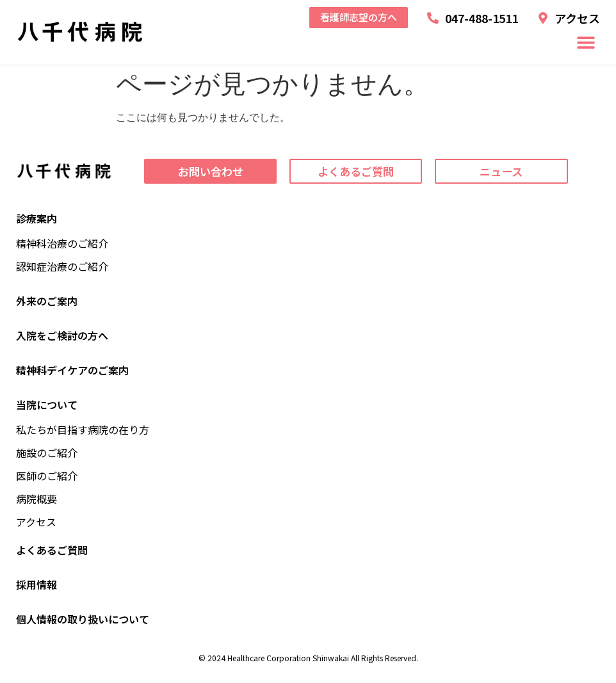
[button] (586, 43)
